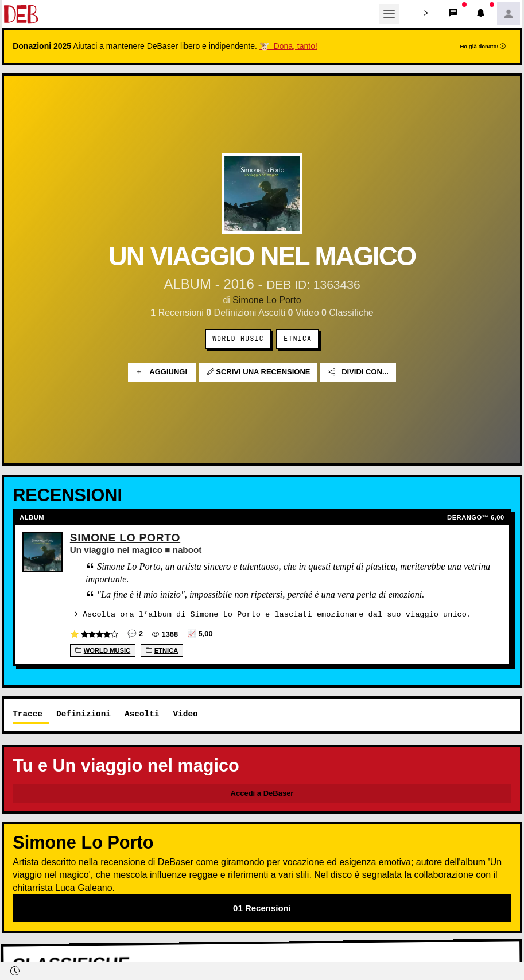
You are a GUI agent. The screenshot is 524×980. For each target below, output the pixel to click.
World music (238, 339)
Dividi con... (358, 372)
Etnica (298, 339)
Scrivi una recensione (259, 372)
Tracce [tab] (28, 713)
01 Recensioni (262, 907)
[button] (426, 14)
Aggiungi (162, 372)
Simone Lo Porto (267, 300)
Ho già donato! (483, 46)
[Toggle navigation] (389, 14)
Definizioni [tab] (84, 713)
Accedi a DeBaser (262, 793)
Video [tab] (185, 713)
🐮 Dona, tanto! (288, 46)
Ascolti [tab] (142, 713)
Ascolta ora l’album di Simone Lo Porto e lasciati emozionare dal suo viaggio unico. (277, 614)
